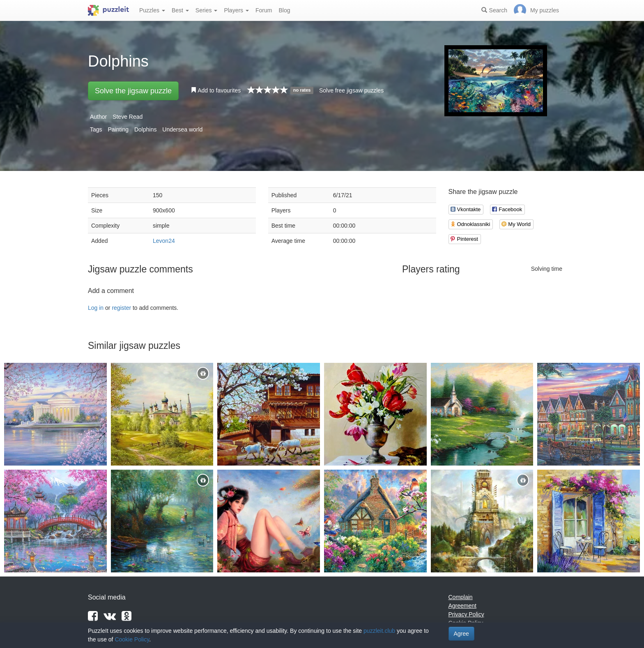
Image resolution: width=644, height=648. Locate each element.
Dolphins (145, 129)
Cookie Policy (132, 639)
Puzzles (152, 10)
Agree (461, 634)
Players (236, 10)
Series (207, 10)
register (121, 308)
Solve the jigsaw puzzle (133, 91)
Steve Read (128, 117)
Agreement (462, 606)
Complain (461, 597)
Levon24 (164, 241)
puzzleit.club (379, 631)
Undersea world (182, 129)
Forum (264, 10)
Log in (96, 308)
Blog (284, 10)
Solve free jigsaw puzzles (351, 90)
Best (180, 10)
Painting (118, 129)
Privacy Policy (466, 614)
